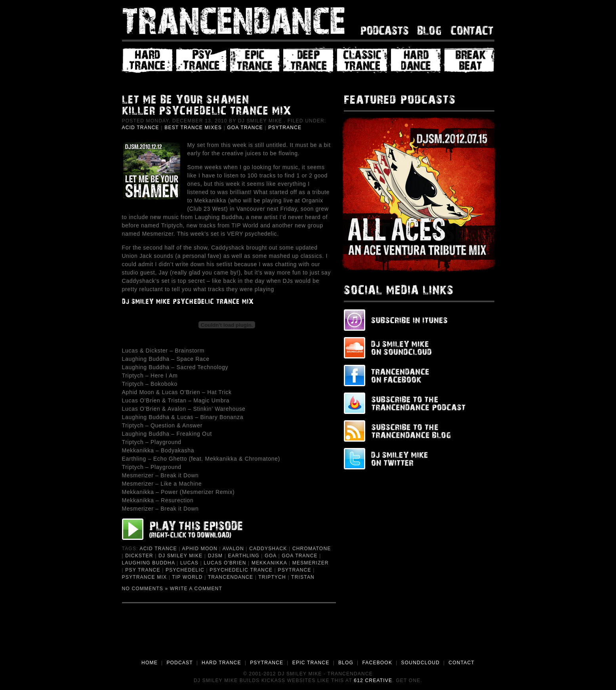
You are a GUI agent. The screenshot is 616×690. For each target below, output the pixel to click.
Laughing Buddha (149, 563)
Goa (271, 556)
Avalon (233, 549)
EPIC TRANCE (311, 663)
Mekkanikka (269, 563)
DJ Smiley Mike (180, 556)
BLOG (346, 663)
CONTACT (462, 663)
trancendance (231, 577)
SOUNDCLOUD (421, 663)
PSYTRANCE (267, 663)
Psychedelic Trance (241, 570)
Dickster (139, 556)
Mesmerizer (311, 563)
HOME (150, 663)
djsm (215, 556)
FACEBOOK (377, 663)
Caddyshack (268, 549)
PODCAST (179, 663)
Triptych (272, 577)
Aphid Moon (200, 549)
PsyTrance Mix (145, 577)
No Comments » (145, 589)
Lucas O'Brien (225, 563)
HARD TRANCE (221, 663)
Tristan (303, 577)
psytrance (294, 570)
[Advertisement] (308, 637)
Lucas (189, 563)
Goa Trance (245, 128)
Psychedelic (185, 570)
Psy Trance (143, 570)
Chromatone (312, 549)
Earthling (244, 556)
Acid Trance (141, 128)
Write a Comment (196, 589)
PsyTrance (285, 128)
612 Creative (373, 680)
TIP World (187, 577)
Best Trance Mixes (193, 128)
